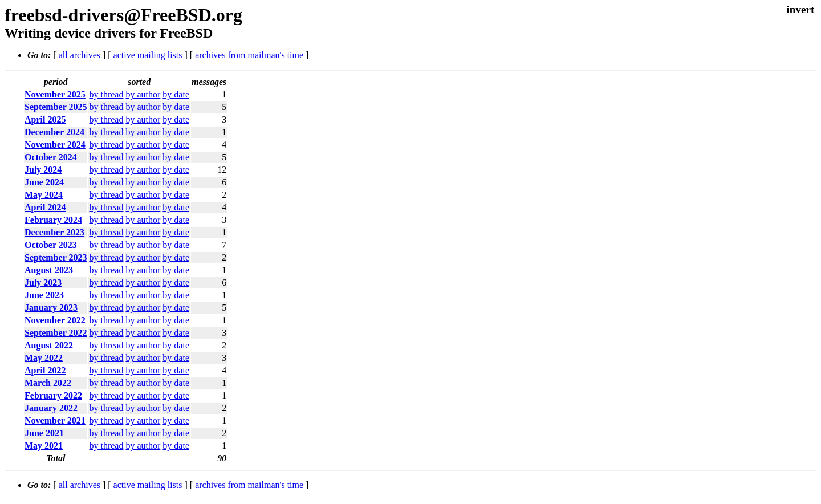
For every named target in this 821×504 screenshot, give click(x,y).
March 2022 (48, 383)
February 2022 (53, 395)
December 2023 (54, 232)
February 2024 (53, 220)
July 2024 (43, 170)
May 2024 (44, 195)
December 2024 (54, 132)
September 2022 (56, 333)
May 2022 (44, 358)
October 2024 (51, 157)
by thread (106, 94)
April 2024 (45, 207)
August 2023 (49, 270)
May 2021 (44, 446)
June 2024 (44, 182)
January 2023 (51, 308)
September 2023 (56, 257)
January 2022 (51, 408)
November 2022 (55, 320)
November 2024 (55, 145)
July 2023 (43, 283)
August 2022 (49, 345)
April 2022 (45, 370)
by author (143, 94)
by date (176, 94)
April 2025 (45, 119)
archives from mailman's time (249, 55)
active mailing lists (148, 55)
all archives (80, 55)
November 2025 (55, 94)
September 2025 (56, 107)
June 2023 (44, 295)
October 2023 (51, 245)
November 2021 (55, 420)
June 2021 (44, 433)
